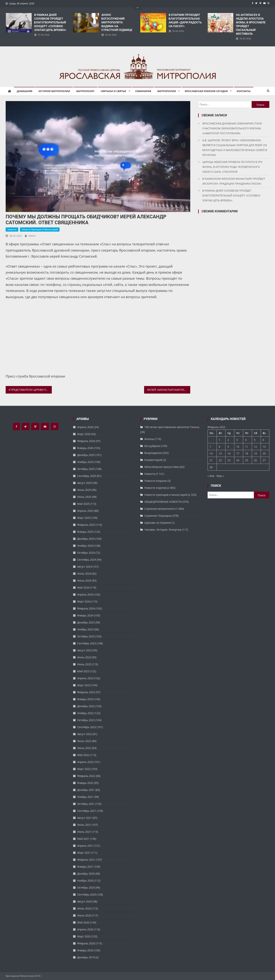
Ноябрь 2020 (85, 881)
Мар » (220, 476)
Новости (12, 229)
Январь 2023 (85, 699)
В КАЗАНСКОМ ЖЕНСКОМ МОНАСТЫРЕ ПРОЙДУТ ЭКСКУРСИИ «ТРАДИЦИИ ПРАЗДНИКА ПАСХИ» (234, 181)
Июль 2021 (84, 825)
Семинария (143, 91)
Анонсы (149, 439)
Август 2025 (85, 483)
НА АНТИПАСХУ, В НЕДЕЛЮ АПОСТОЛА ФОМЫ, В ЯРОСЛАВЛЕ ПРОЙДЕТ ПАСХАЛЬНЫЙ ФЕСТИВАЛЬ (251, 24)
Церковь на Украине (158, 523)
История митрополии (54, 91)
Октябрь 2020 (86, 888)
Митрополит (85, 91)
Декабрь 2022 (86, 706)
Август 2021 (85, 818)
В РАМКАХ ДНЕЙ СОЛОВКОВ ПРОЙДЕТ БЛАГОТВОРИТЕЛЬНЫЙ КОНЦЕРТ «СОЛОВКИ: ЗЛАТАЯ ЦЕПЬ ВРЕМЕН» (50, 22)
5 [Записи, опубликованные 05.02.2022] (255, 440)
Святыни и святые (113, 91)
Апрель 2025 (85, 511)
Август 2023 (85, 650)
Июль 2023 (84, 657)
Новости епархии (156, 481)
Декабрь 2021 (86, 790)
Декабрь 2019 (86, 957)
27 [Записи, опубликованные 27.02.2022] (264, 460)
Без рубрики (152, 446)
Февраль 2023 (86, 692)
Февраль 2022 (86, 776)
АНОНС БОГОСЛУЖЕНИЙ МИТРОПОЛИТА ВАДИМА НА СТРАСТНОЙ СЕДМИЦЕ (117, 22)
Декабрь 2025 (86, 455)
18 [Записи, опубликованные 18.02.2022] (247, 453)
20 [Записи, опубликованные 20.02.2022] (264, 453)
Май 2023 (83, 671)
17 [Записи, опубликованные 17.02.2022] (238, 453)
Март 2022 (84, 769)
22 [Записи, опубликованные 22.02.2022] (220, 460)
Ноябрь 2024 (85, 546)
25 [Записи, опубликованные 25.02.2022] (247, 460)
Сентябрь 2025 (87, 476)
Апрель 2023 (85, 678)
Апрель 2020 (85, 929)
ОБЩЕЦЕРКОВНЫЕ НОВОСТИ (163, 502)
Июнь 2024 (84, 581)
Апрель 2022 (85, 762)
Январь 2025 (85, 532)
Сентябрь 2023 (87, 643)
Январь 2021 (85, 867)
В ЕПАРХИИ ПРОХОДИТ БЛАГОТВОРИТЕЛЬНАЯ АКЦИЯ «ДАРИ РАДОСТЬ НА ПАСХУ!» (185, 21)
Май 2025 (83, 504)
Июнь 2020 (84, 915)
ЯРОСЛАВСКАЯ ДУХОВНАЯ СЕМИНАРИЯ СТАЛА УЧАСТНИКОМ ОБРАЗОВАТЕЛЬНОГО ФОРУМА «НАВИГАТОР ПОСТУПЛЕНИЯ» (232, 128)
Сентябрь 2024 (87, 560)
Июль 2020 (84, 908)
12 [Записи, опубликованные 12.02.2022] (255, 447)
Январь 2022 (85, 783)
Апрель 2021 (85, 846)
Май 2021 (83, 839)
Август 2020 (85, 901)
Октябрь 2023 (86, 636)
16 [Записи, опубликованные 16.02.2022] (229, 453)
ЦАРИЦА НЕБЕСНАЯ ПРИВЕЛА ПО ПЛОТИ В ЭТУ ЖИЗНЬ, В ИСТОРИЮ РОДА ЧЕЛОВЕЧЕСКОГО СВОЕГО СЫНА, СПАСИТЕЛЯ (232, 167)
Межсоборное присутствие (162, 467)
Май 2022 (83, 755)
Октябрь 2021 (86, 804)
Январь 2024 (85, 615)
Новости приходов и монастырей (40, 229)
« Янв (211, 476)
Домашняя (25, 91)
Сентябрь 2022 (87, 727)
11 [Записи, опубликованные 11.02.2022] (247, 447)
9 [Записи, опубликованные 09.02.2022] (228, 447)
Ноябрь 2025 (85, 462)
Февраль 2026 (86, 441)
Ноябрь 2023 (85, 629)
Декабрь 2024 (86, 539)
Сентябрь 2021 (87, 811)
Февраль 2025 (86, 525)
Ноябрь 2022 (85, 713)
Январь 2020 (85, 950)
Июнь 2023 (84, 664)
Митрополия (167, 91)
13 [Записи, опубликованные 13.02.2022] (264, 447)
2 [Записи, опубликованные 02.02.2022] (228, 440)
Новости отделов (155, 488)
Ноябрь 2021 (85, 797)
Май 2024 (83, 587)
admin (32, 236)
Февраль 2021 (86, 860)
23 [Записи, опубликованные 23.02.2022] (229, 460)
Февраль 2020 (86, 943)
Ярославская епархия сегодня (206, 91)
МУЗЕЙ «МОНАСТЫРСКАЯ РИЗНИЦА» (169, 390)
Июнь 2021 (84, 832)
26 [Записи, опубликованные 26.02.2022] (255, 460)
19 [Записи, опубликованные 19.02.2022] (255, 453)
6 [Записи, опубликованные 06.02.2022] (264, 440)
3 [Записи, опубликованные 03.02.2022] (237, 440)
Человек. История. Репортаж (163, 530)
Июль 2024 (84, 574)
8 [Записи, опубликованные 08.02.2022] (219, 447)
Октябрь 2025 (86, 469)
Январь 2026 (85, 448)
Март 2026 (84, 434)
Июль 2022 (84, 741)
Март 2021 (84, 853)
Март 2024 (84, 601)
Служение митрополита (160, 509)
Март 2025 (84, 518)
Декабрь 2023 (86, 622)
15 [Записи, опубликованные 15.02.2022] (220, 453)
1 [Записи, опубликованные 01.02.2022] (219, 440)
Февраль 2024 (86, 608)
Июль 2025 (84, 490)
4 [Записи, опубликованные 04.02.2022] (246, 440)
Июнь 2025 (84, 497)
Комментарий (153, 460)
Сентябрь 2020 (87, 894)
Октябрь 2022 (86, 720)
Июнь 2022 (84, 748)
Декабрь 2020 (86, 874)
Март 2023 (84, 685)
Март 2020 (84, 936)
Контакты (244, 91)
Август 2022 (85, 734)
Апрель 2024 (85, 594)
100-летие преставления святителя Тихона (172, 427)
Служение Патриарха (158, 516)
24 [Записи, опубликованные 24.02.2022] (238, 460)
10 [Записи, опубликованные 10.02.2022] (238, 447)
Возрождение (153, 453)
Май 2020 (83, 922)
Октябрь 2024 (86, 553)
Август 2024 (85, 567)
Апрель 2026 (85, 427)
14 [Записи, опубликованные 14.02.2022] (211, 453)
